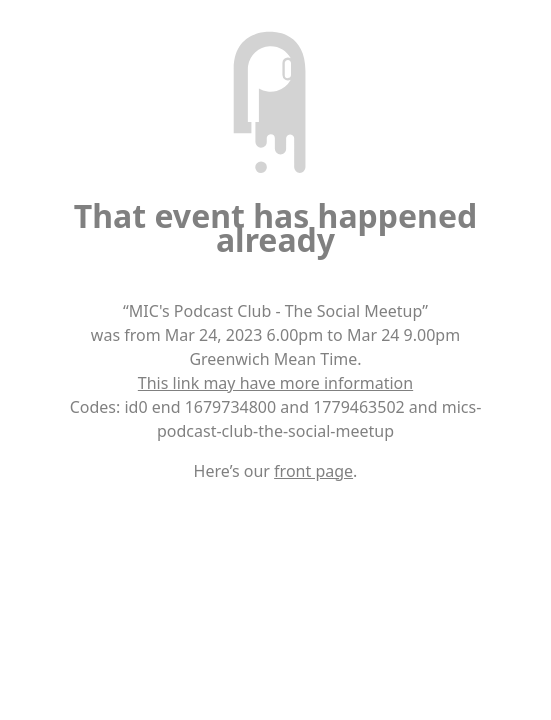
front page (313, 471)
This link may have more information (275, 383)
